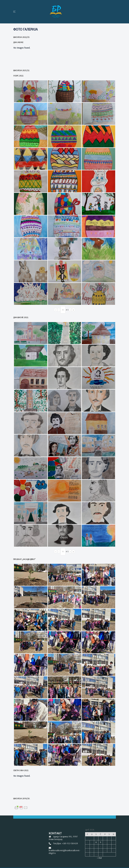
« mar (99, 858)
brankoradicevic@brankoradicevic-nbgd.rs (64, 852)
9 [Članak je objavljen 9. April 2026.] (100, 842)
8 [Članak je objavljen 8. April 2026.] (96, 842)
